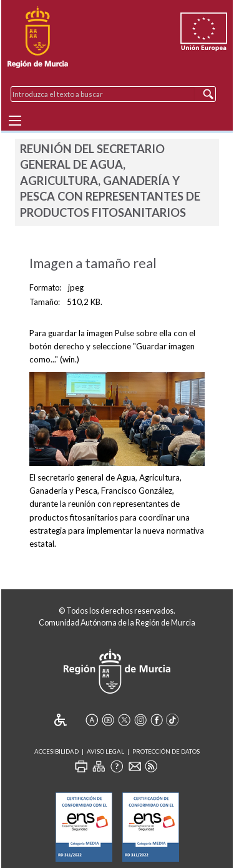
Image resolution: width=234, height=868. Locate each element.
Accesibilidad (56, 751)
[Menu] (15, 121)
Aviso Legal (105, 751)
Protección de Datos (166, 751)
